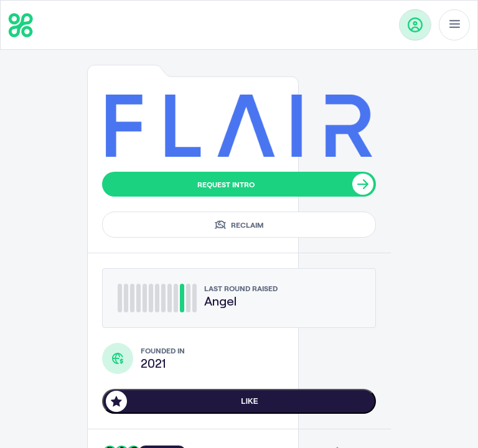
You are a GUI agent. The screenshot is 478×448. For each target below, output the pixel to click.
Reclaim (239, 225)
